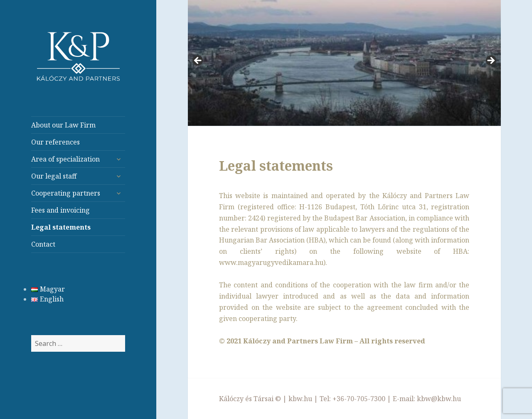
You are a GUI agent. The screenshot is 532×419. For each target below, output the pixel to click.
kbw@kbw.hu (439, 399)
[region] (344, 63)
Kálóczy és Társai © (250, 399)
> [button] (490, 61)
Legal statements (61, 227)
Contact (43, 244)
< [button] (198, 61)
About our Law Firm (63, 125)
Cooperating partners (66, 193)
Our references (55, 142)
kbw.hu (300, 399)
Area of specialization (65, 159)
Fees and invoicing (60, 210)
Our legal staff (54, 176)
